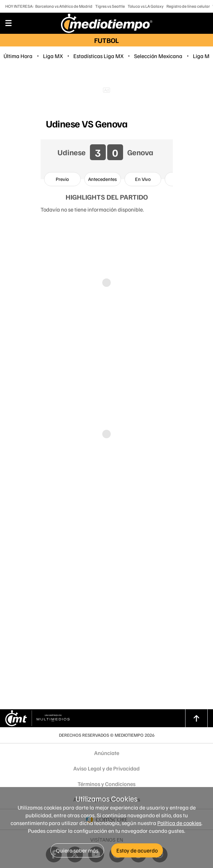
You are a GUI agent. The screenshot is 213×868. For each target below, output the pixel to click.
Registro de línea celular (188, 6)
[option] (62, 179)
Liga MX (53, 56)
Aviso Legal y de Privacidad (107, 768)
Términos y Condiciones (107, 784)
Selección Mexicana (158, 56)
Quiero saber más (77, 850)
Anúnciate (107, 753)
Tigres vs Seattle (110, 6)
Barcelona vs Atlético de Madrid (64, 6)
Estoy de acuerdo (137, 850)
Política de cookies (179, 823)
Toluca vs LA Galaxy (146, 6)
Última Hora (18, 56)
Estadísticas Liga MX (98, 56)
